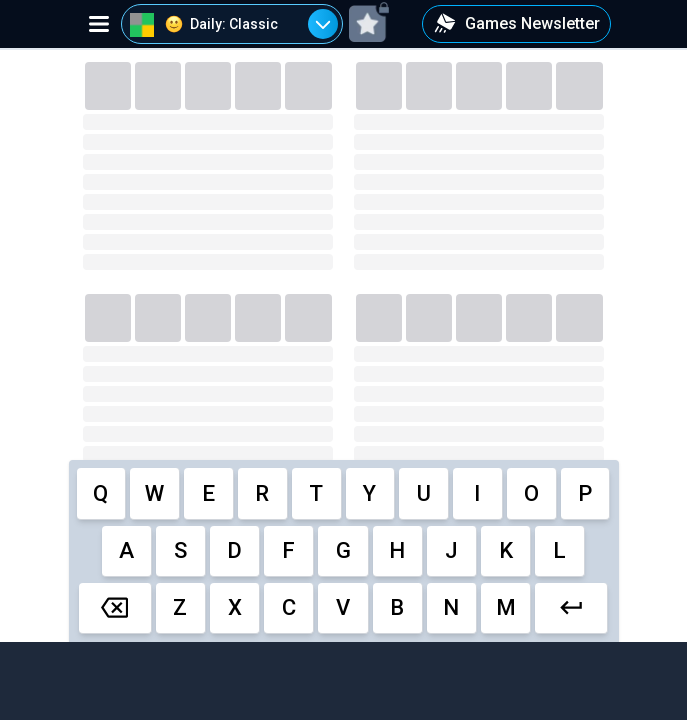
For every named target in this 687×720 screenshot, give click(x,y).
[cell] (102, 493)
